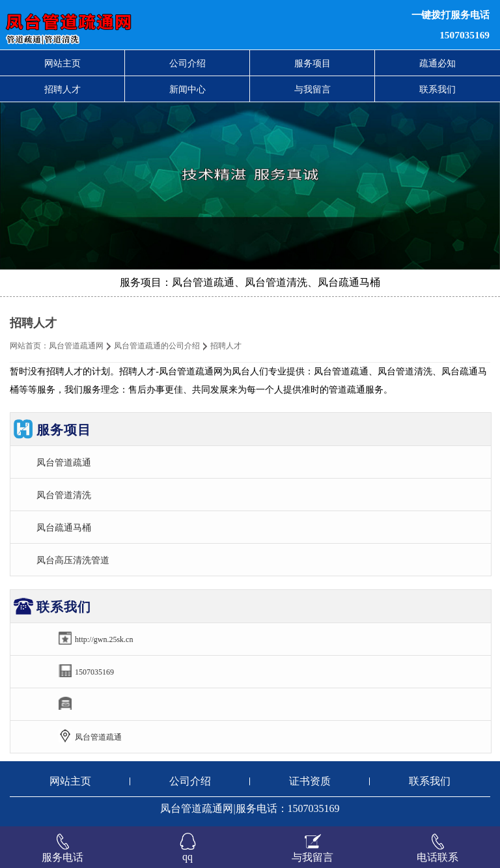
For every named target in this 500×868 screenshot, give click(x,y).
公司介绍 (187, 63)
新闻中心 (187, 89)
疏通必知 (437, 63)
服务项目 (312, 63)
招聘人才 (62, 89)
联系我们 (437, 89)
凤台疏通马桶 (64, 527)
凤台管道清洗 (64, 495)
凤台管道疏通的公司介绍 (157, 346)
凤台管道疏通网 (76, 346)
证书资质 (310, 781)
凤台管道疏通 (64, 462)
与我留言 (312, 89)
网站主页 (62, 63)
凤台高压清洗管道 (73, 560)
